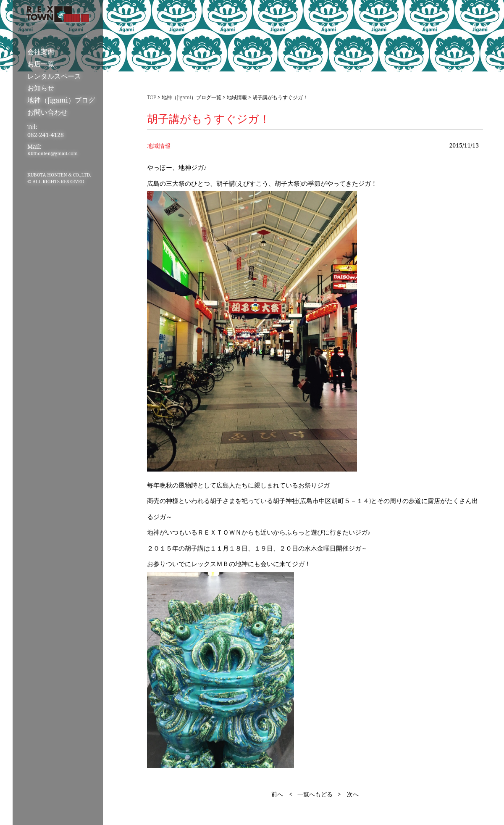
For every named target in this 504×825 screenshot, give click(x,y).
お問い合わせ (47, 112)
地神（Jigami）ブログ (61, 100)
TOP (152, 97)
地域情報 (237, 97)
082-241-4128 (46, 135)
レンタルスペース (54, 76)
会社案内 (41, 52)
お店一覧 (41, 64)
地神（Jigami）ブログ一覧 (192, 97)
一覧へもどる (315, 794)
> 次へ (348, 794)
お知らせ (41, 88)
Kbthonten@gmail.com (52, 153)
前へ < (282, 794)
